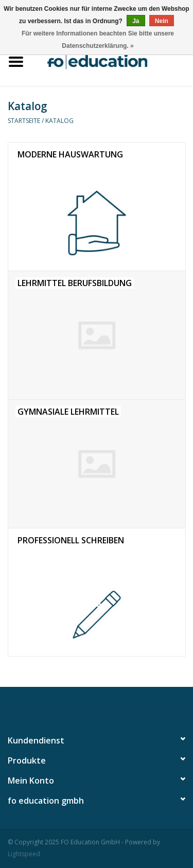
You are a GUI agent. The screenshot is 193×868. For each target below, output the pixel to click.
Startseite (24, 121)
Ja (136, 21)
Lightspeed (24, 854)
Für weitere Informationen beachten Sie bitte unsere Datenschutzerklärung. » (98, 40)
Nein (162, 21)
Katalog (59, 121)
